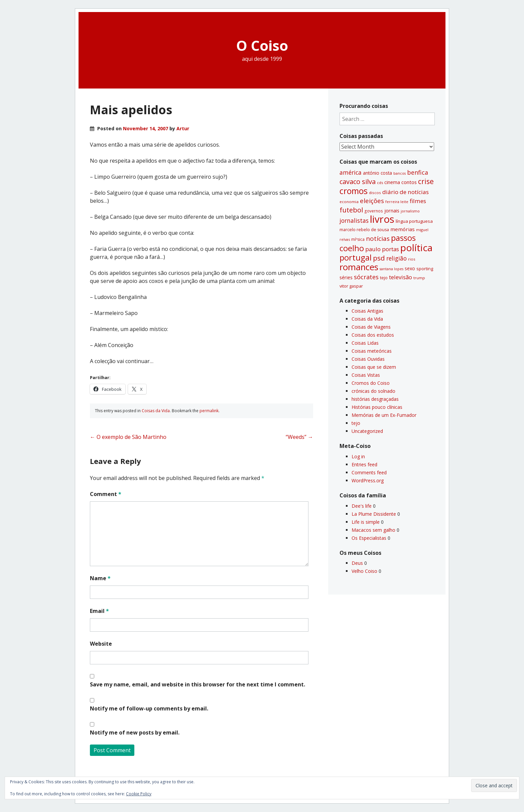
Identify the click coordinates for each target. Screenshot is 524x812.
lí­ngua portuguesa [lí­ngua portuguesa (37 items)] (414, 221)
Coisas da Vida (156, 411)
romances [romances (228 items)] (359, 267)
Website (101, 644)
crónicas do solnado (373, 391)
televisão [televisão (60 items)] (401, 277)
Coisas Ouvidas (368, 359)
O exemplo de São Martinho (128, 437)
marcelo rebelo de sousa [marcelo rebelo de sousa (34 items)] (364, 230)
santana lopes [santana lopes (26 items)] (391, 269)
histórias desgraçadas (375, 399)
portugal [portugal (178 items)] (356, 257)
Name (100, 578)
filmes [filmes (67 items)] (418, 201)
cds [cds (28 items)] (380, 183)
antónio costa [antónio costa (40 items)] (377, 173)
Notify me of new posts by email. (135, 733)
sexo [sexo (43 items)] (410, 268)
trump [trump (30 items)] (419, 278)
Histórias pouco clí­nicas (377, 407)
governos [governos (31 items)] (374, 211)
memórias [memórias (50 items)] (403, 229)
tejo (356, 423)
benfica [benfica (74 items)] (418, 172)
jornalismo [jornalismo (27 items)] (410, 211)
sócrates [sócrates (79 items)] (366, 277)
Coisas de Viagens (371, 327)
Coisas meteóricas (372, 351)
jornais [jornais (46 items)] (392, 210)
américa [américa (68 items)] (351, 173)
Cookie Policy (139, 794)
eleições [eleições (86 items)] (372, 201)
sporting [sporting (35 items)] (425, 269)
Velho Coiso (364, 571)
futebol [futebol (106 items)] (351, 210)
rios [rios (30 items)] (412, 259)
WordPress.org (368, 480)
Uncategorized (367, 431)
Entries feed (364, 464)
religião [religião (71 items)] (397, 258)
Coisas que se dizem (374, 367)
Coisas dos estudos (373, 335)
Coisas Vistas (366, 375)
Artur (183, 128)
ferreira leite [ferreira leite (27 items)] (397, 202)
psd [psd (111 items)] (379, 258)
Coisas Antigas (367, 311)
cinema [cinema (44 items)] (392, 182)
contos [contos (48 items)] (409, 182)
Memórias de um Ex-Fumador (384, 415)
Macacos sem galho (373, 530)
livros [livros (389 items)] (382, 219)
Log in (358, 456)
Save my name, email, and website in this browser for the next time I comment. (198, 684)
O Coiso (262, 45)
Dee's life (362, 506)
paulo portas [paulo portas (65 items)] (382, 249)
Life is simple (366, 522)
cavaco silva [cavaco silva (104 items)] (358, 181)
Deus (357, 563)
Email (99, 611)
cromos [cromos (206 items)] (354, 191)
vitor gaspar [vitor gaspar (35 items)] (351, 286)
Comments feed (369, 472)
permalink (209, 411)
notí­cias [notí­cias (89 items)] (378, 238)
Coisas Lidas (365, 343)
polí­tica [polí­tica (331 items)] (416, 248)
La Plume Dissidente (374, 514)
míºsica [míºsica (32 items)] (358, 239)
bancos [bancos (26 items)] (400, 173)
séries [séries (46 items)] (346, 277)
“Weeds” (299, 437)
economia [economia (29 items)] (349, 202)
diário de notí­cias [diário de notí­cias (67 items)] (406, 192)
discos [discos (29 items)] (375, 193)
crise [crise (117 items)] (426, 181)
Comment (106, 494)
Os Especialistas (369, 538)
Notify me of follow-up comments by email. (149, 708)
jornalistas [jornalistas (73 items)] (354, 220)
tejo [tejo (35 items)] (384, 278)
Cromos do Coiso (371, 383)
